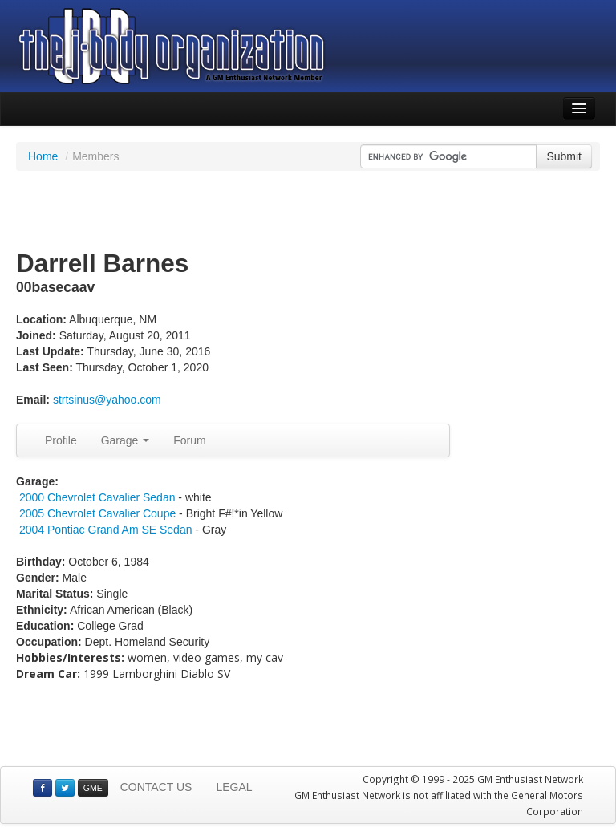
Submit (564, 156)
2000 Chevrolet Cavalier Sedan (97, 497)
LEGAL (234, 787)
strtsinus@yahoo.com (107, 400)
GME (93, 788)
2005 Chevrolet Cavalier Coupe (97, 513)
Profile (61, 440)
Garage (126, 440)
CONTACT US (156, 787)
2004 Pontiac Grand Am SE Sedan (106, 530)
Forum (189, 440)
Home (43, 156)
